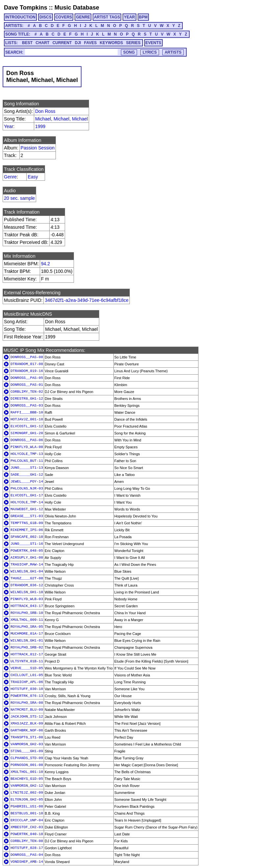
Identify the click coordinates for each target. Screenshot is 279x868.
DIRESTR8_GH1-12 (27, 399)
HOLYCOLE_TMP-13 (27, 454)
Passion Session (38, 148)
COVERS (64, 17)
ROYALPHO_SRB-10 (27, 613)
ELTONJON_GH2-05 (27, 800)
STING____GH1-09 (27, 751)
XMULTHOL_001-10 (27, 772)
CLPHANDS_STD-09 (27, 758)
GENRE (83, 17)
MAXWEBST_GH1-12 (27, 509)
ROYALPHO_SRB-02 (27, 647)
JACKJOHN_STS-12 (27, 717)
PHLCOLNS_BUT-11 (27, 461)
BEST (27, 43)
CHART (42, 43)
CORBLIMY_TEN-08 (27, 841)
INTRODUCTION (20, 17)
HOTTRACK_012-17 (27, 654)
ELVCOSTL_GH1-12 (27, 426)
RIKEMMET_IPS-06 (27, 530)
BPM (143, 17)
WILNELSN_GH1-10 (27, 592)
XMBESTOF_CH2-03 (27, 827)
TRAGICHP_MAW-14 (27, 565)
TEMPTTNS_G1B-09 (27, 523)
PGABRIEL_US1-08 (27, 806)
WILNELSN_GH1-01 (27, 641)
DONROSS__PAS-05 (27, 378)
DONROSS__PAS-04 (27, 855)
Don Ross (45, 111)
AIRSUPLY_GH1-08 (27, 558)
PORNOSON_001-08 (27, 765)
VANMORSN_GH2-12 (27, 786)
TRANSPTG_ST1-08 (27, 737)
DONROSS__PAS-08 (27, 357)
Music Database (77, 8)
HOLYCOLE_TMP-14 (27, 502)
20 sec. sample (19, 198)
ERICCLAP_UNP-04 (27, 820)
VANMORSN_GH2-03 (27, 744)
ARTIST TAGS (107, 17)
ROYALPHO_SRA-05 (27, 627)
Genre (10, 177)
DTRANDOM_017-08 (27, 364)
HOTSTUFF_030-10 (27, 689)
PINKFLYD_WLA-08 (27, 447)
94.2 (46, 264)
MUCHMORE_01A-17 (27, 634)
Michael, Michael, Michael (61, 119)
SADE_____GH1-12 (27, 475)
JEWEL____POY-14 (27, 482)
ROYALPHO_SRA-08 (27, 703)
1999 (40, 126)
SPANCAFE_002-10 (27, 537)
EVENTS (153, 43)
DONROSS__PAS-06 (27, 440)
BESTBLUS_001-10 (27, 813)
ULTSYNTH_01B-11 (27, 661)
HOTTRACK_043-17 (27, 606)
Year (9, 126)
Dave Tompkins (26, 8)
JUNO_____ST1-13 (27, 468)
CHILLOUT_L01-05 (27, 675)
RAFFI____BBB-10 (27, 412)
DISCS (46, 17)
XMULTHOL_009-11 (27, 620)
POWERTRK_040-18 (27, 834)
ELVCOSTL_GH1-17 (27, 495)
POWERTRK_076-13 (27, 696)
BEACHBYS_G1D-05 (27, 779)
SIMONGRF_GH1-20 (27, 433)
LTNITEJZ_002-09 (27, 793)
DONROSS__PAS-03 (27, 406)
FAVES (90, 43)
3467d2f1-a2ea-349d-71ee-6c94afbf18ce (87, 300)
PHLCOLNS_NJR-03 (27, 488)
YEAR (129, 17)
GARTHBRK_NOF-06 (27, 730)
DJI (78, 43)
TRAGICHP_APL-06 (27, 682)
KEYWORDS (112, 43)
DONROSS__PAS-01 (27, 385)
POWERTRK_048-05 (27, 551)
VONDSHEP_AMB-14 (27, 862)
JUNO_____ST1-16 (27, 544)
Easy (33, 177)
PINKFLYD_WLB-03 (27, 599)
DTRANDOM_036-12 (27, 585)
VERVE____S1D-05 (27, 668)
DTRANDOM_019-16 (27, 371)
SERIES (133, 43)
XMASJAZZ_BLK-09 (27, 723)
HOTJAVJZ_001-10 (27, 419)
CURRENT (62, 43)
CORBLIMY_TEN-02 (27, 392)
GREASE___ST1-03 (27, 516)
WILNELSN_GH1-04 (27, 571)
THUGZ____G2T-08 (27, 578)
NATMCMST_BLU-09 (27, 710)
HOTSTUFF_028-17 (27, 848)
